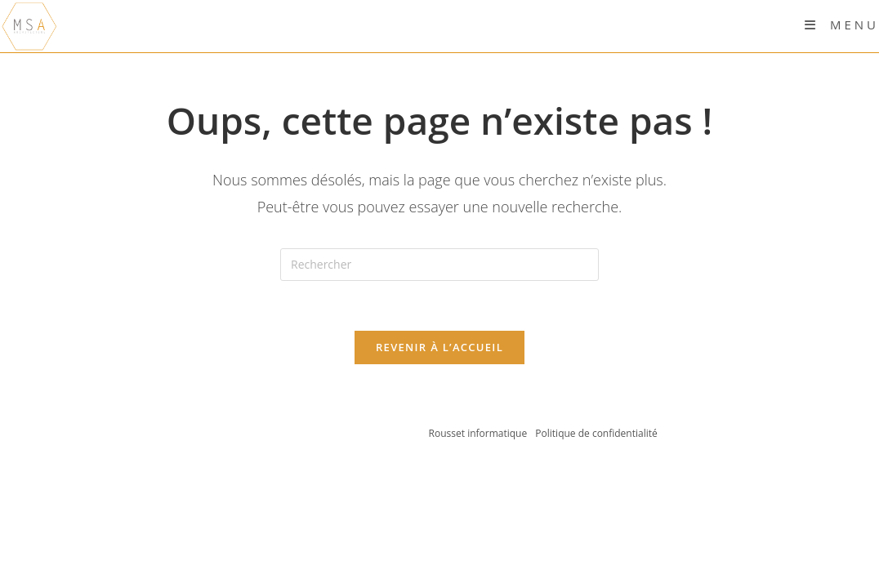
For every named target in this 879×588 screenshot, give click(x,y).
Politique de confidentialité (596, 433)
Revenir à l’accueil (439, 347)
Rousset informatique (480, 433)
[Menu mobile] (842, 24)
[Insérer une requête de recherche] (439, 265)
